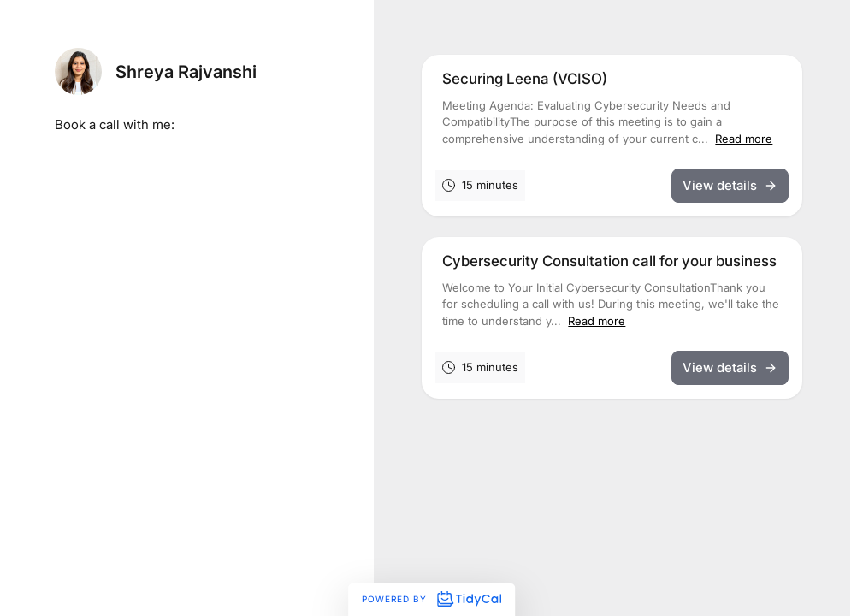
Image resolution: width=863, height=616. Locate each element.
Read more (744, 139)
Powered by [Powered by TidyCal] (431, 599)
